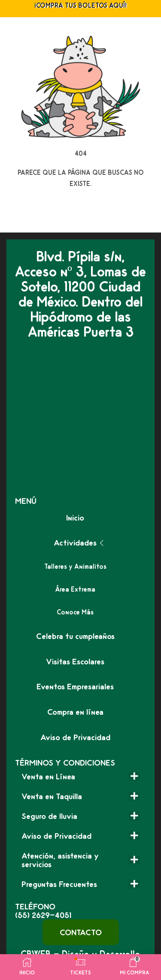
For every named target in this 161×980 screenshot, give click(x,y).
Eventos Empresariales (75, 686)
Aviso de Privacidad (75, 737)
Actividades (75, 543)
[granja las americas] (80, 418)
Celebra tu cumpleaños (75, 636)
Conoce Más (75, 612)
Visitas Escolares (75, 661)
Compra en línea (75, 712)
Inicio (75, 518)
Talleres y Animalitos (75, 566)
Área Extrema (75, 589)
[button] (81, 932)
